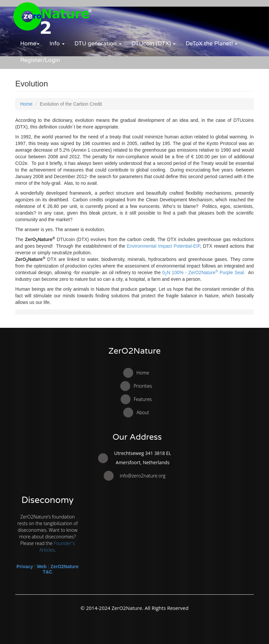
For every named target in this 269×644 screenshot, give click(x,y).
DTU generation (98, 44)
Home (30, 44)
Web (42, 567)
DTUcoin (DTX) (154, 44)
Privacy (25, 567)
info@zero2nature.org (142, 476)
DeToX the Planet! (212, 44)
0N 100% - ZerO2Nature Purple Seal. (204, 272)
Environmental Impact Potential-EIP (163, 246)
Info (57, 44)
